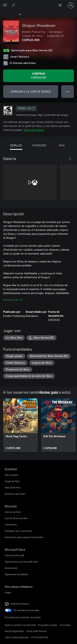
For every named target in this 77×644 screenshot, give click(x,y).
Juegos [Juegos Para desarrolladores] (8, 592)
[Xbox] (10, 14)
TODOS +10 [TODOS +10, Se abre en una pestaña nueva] (26, 109)
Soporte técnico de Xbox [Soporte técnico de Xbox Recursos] (16, 518)
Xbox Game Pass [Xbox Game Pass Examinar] (13, 487)
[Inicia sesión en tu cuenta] (71, 5)
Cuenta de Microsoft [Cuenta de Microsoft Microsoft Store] (14, 555)
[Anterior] (62, 159)
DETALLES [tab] (16, 145)
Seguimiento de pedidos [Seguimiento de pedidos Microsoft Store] (16, 574)
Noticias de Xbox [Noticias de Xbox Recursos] (13, 512)
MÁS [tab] (62, 145)
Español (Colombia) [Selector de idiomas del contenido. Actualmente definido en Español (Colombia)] (20, 604)
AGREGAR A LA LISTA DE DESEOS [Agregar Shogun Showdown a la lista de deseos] (31, 91)
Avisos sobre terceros (37, 631)
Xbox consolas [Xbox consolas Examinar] (11, 475)
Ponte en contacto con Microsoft (20, 625)
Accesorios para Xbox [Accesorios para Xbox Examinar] (15, 494)
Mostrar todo (48, 392)
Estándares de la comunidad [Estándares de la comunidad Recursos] (18, 531)
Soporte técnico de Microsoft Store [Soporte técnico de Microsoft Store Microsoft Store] (21, 562)
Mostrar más (13, 300)
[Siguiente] (70, 159)
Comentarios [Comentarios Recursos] (11, 525)
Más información (34, 130)
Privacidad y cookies (48, 625)
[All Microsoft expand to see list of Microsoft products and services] (5, 5)
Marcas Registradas (14, 631)
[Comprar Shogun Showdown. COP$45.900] (38, 76)
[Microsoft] (38, 3)
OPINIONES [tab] (39, 145)
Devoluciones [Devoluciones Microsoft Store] (11, 568)
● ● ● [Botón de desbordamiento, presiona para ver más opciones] (68, 91)
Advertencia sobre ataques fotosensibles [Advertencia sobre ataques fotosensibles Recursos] (24, 537)
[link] (20, 425)
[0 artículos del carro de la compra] (61, 5)
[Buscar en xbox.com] (14, 5)
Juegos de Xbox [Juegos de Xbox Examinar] (12, 481)
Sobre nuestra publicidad (17, 637)
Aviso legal (65, 625)
